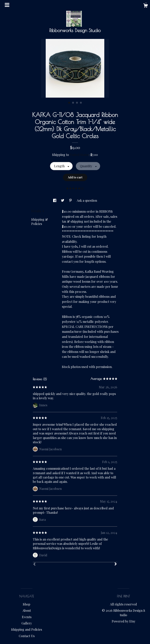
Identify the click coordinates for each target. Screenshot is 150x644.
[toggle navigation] (7, 5)
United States (79, 155)
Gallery (27, 623)
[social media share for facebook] (55, 200)
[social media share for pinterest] (71, 200)
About (27, 610)
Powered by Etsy (124, 621)
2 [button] (73, 103)
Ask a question (87, 200)
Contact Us (27, 636)
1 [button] (69, 103)
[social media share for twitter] (63, 200)
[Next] (116, 564)
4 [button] (81, 103)
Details (38, 211)
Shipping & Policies (40, 222)
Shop (27, 604)
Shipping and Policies (27, 629)
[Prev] (34, 565)
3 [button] (77, 103)
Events (27, 617)
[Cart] (146, 6)
